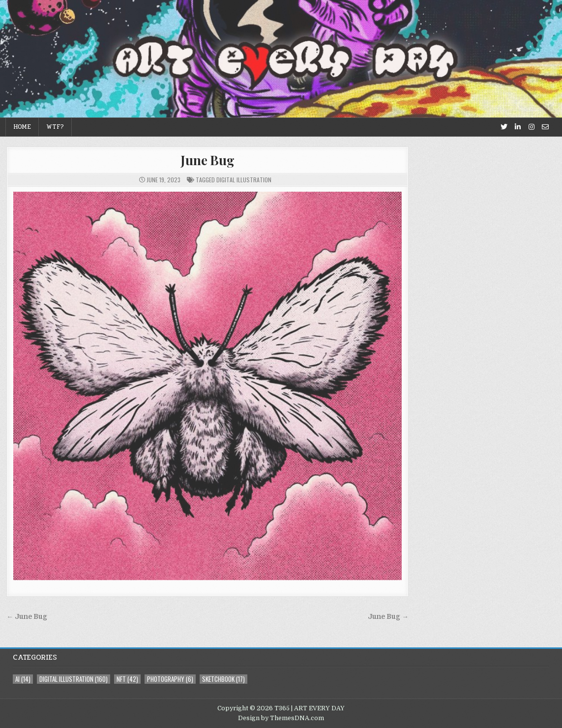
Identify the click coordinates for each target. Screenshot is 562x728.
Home (22, 127)
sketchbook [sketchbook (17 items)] (223, 679)
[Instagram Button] (532, 127)
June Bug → (388, 617)
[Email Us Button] (545, 127)
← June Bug (27, 617)
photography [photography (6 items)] (170, 679)
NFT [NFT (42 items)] (127, 679)
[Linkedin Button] (518, 127)
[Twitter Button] (504, 127)
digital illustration (244, 180)
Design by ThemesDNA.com (281, 718)
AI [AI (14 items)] (23, 679)
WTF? (55, 127)
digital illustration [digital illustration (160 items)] (74, 679)
